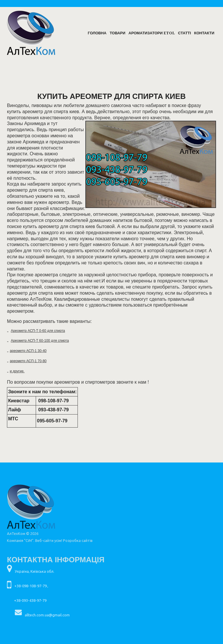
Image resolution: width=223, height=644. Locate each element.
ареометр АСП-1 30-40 (28, 351)
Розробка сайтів (78, 540)
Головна (97, 33)
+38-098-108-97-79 (30, 586)
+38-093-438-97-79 (30, 600)
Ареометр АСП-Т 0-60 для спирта (38, 331)
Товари (118, 33)
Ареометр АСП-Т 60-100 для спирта (40, 341)
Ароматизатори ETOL (152, 33)
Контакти (204, 33)
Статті (184, 33)
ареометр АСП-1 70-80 (28, 361)
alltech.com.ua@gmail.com (47, 615)
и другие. (17, 371)
